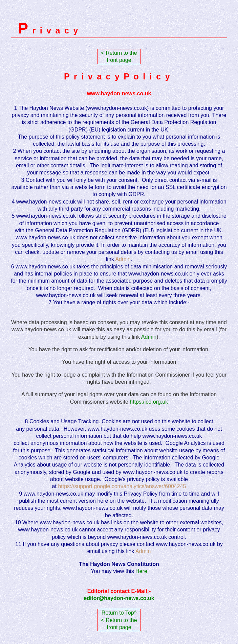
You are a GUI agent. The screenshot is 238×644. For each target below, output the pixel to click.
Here (141, 571)
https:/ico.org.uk (149, 402)
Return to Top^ (119, 613)
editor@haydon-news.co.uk (119, 598)
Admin (149, 337)
